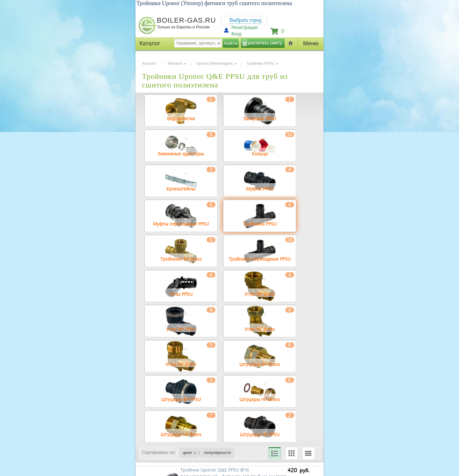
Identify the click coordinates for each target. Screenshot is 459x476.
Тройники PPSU (261, 63)
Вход (237, 34)
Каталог (149, 63)
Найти (231, 43)
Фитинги (175, 63)
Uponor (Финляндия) (214, 63)
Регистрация (244, 27)
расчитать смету (265, 43)
